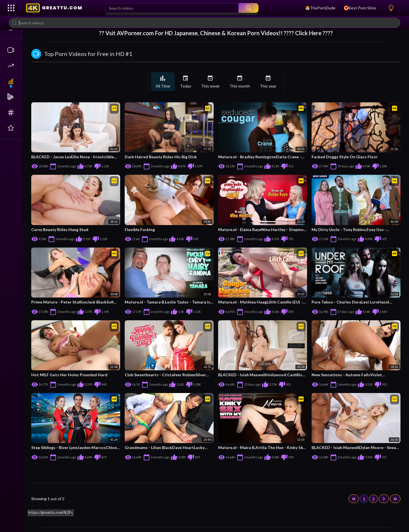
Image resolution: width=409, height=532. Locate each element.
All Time (163, 82)
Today (186, 82)
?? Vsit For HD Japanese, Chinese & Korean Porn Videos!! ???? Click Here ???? (216, 33)
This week (210, 82)
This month (240, 82)
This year (268, 82)
